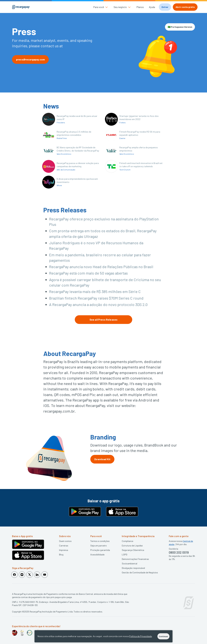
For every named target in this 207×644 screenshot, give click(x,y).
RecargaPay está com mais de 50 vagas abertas (88, 273)
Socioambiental (129, 563)
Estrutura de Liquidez (132, 546)
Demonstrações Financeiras (135, 559)
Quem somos (65, 541)
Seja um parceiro (99, 546)
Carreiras (64, 546)
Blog (61, 554)
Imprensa (64, 550)
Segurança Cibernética (133, 550)
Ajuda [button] (152, 7)
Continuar (163, 636)
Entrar (165, 7)
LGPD (125, 554)
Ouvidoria (173, 549)
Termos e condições (100, 541)
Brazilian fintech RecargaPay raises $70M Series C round (96, 298)
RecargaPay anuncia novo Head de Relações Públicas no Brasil (101, 267)
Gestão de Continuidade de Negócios (140, 572)
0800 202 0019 (179, 552)
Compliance (127, 541)
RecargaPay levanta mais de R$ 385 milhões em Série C (95, 291)
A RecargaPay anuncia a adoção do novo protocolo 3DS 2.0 (98, 304)
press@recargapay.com (30, 59)
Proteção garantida (100, 550)
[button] (101, 7)
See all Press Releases (104, 320)
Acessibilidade (97, 554)
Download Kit (102, 459)
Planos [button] (140, 7)
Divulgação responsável (133, 568)
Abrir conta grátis (185, 7)
